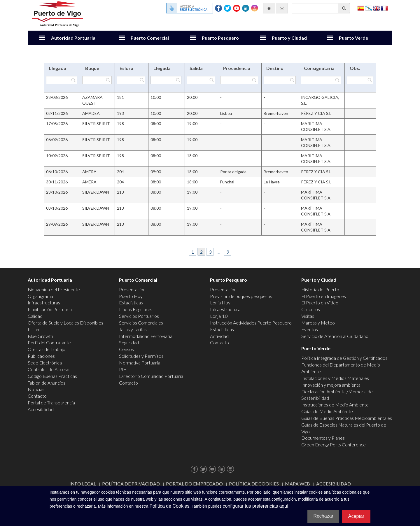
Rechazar (323, 516)
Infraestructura (225, 309)
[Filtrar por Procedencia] (239, 80)
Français (384, 8)
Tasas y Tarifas (133, 329)
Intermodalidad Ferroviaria (146, 336)
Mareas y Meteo (318, 323)
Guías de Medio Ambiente (327, 411)
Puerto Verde (353, 38)
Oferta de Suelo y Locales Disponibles (65, 323)
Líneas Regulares (136, 309)
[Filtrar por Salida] (201, 80)
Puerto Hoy (131, 296)
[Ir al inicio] (269, 8)
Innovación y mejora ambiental (331, 385)
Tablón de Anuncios (47, 383)
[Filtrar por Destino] (280, 80)
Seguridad (129, 342)
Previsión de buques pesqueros (241, 296)
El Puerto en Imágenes (324, 296)
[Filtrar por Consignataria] (321, 80)
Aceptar (356, 516)
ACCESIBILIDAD (334, 484)
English (377, 8)
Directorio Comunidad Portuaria (151, 376)
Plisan (33, 329)
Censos (126, 349)
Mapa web (297, 484)
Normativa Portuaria (140, 363)
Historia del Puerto (320, 289)
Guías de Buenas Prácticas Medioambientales (347, 418)
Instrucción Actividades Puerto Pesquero (251, 323)
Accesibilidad (41, 409)
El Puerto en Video (320, 303)
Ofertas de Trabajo (47, 349)
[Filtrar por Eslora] (131, 80)
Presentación (132, 289)
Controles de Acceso (49, 369)
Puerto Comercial (150, 38)
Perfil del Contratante (49, 342)
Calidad (35, 316)
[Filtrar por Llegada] (62, 80)
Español (361, 8)
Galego (369, 8)
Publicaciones (41, 356)
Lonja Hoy (220, 303)
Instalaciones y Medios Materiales (335, 378)
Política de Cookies (254, 484)
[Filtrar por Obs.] (360, 80)
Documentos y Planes (323, 438)
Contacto (37, 396)
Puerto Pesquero (220, 38)
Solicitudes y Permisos (141, 356)
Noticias (36, 389)
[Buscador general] (321, 8)
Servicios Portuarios (139, 316)
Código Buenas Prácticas (52, 376)
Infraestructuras (44, 303)
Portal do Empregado (194, 484)
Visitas (308, 316)
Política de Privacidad (131, 484)
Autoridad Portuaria (73, 38)
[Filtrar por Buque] (97, 80)
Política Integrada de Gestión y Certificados (344, 358)
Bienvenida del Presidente (54, 289)
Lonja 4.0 (219, 316)
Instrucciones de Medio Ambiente (335, 405)
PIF (123, 369)
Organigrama (40, 296)
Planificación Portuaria (50, 309)
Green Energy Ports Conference (334, 445)
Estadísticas (131, 303)
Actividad (219, 336)
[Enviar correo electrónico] (282, 8)
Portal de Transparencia (51, 403)
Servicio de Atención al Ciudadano (335, 336)
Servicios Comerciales (141, 323)
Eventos (310, 329)
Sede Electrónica (45, 363)
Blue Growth (40, 336)
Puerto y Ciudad (289, 38)
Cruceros (311, 309)
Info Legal (83, 484)
